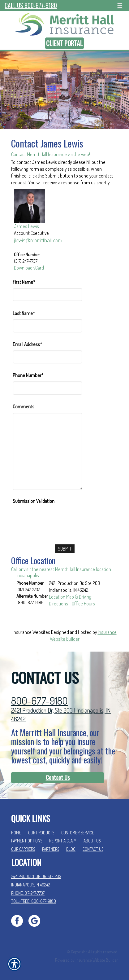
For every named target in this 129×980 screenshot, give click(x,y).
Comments (24, 407)
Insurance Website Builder (97, 960)
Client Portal (64, 43)
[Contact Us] (58, 778)
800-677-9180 (39, 701)
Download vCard (29, 268)
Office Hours (83, 604)
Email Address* (27, 344)
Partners (51, 849)
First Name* (24, 282)
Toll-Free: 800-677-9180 (34, 901)
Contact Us (58, 777)
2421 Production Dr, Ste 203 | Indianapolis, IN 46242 (61, 715)
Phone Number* (28, 375)
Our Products (41, 833)
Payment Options (27, 841)
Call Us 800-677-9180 (31, 5)
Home (16, 833)
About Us (92, 841)
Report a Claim (63, 841)
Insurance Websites (31, 632)
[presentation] (60, 519)
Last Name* (24, 313)
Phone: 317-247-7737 (28, 893)
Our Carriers (23, 849)
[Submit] (65, 549)
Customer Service (78, 833)
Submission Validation (34, 501)
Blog (71, 849)
